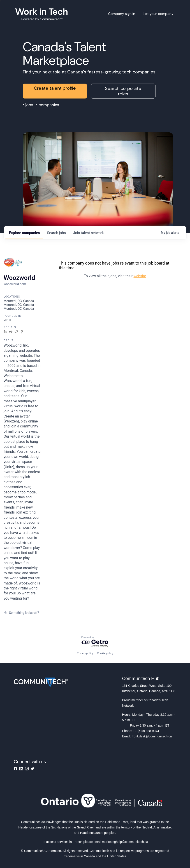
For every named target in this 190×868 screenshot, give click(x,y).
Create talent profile (55, 88)
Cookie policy (105, 653)
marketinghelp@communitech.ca (125, 842)
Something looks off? (21, 613)
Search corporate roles (123, 91)
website (140, 276)
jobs (56, 233)
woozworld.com (15, 284)
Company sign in (122, 14)
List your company (158, 14)
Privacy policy (85, 653)
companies (24, 233)
